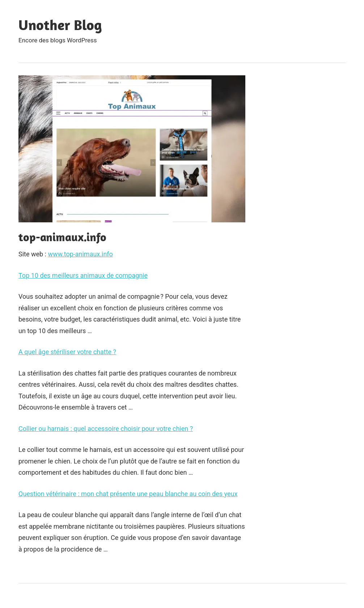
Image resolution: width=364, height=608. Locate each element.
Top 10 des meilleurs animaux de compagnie (83, 275)
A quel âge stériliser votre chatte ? (67, 352)
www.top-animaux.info (80, 254)
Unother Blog (60, 25)
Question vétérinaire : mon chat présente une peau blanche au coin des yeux (128, 494)
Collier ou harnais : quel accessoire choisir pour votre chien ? (106, 429)
